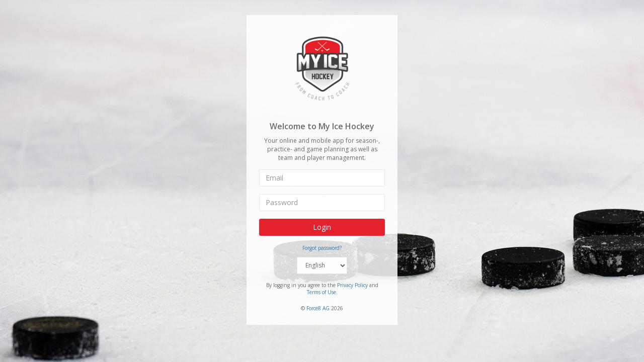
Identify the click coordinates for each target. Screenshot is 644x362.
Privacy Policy (352, 285)
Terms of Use (321, 292)
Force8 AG (318, 308)
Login (322, 227)
